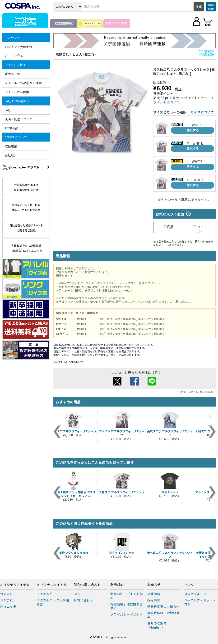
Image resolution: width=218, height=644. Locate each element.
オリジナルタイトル (52, 585)
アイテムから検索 (17, 92)
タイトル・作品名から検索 (23, 83)
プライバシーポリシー (127, 614)
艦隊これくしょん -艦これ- (76, 54)
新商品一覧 (12, 74)
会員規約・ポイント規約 (127, 596)
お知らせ (154, 585)
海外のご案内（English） (157, 625)
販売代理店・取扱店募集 (164, 615)
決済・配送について (19, 119)
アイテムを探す (15, 65)
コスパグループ (195, 594)
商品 (169, 227)
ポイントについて (167, 102)
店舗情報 (154, 594)
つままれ (7, 594)
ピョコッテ (8, 607)
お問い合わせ (14, 128)
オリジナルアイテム (15, 585)
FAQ (8, 110)
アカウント (12, 38)
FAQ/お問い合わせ (17, 101)
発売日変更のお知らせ (164, 607)
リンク (189, 585)
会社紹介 (11, 155)
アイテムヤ (45, 594)
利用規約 (117, 585)
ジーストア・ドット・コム (200, 602)
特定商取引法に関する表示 (127, 606)
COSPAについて (16, 137)
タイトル (200, 229)
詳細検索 (211, 7)
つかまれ (7, 600)
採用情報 (154, 600)
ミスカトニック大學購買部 (53, 602)
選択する (193, 130)
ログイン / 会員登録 (18, 47)
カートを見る (14, 56)
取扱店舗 (11, 146)
